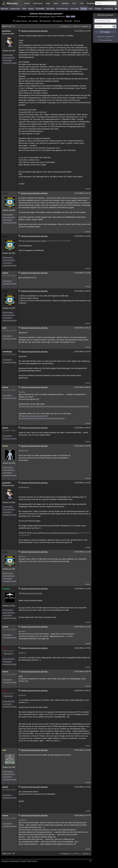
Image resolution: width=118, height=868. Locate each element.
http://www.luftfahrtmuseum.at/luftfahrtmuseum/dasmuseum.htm (54, 533)
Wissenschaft (15, 9)
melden (88, 189)
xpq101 (5, 787)
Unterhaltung (108, 9)
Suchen (69, 21)
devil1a (5, 446)
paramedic (7, 31)
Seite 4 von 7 (9, 26)
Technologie (75, 9)
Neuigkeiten (91, 3)
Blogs (48, 3)
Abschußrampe (44, 16)
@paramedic (23, 451)
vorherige (65, 26)
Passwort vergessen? (105, 37)
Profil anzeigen (8, 55)
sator (4, 328)
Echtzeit (27, 3)
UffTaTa (5, 648)
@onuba (22, 392)
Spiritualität (50, 9)
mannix (5, 273)
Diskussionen (38, 3)
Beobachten (46, 21)
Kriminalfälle (40, 9)
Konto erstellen (107, 40)
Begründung (8, 654)
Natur (91, 9)
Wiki (82, 3)
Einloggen (107, 32)
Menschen (5, 9)
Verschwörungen (62, 9)
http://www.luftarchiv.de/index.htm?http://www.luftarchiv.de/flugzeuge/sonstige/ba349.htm (55, 406)
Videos (56, 3)
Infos (78, 21)
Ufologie (84, 9)
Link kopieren (7, 60)
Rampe (53, 16)
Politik (24, 9)
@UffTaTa (22, 820)
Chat (75, 3)
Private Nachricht (9, 58)
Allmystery (12, 3)
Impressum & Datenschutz (11, 861)
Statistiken (65, 3)
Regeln (24, 861)
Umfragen (98, 9)
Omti (4, 750)
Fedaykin (6, 589)
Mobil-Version (32, 861)
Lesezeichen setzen (10, 63)
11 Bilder (34, 21)
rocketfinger (7, 352)
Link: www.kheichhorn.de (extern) (34, 241)
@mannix (22, 557)
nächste (85, 26)
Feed (68, 17)
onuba (5, 193)
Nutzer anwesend (105, 15)
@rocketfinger (24, 487)
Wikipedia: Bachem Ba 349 (32, 593)
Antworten (59, 21)
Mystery (31, 9)
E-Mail (73, 17)
